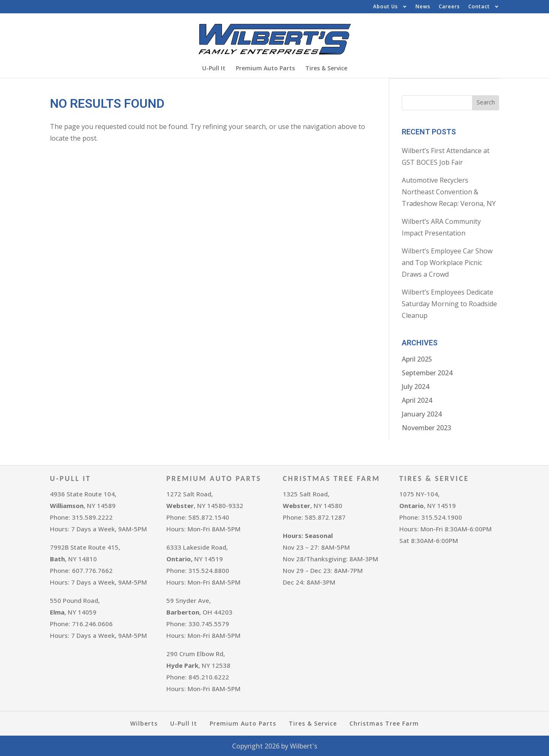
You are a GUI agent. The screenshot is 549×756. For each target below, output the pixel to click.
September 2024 (427, 372)
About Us (390, 7)
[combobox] (437, 102)
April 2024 (417, 400)
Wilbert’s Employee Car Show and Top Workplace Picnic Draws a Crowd (447, 262)
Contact (484, 7)
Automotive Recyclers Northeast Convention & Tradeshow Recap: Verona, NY (449, 191)
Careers (449, 6)
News (423, 6)
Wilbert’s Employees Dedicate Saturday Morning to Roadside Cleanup (449, 303)
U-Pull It (214, 68)
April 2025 (417, 359)
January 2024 (422, 414)
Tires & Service (326, 68)
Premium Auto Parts (265, 68)
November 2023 (427, 427)
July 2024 (415, 386)
